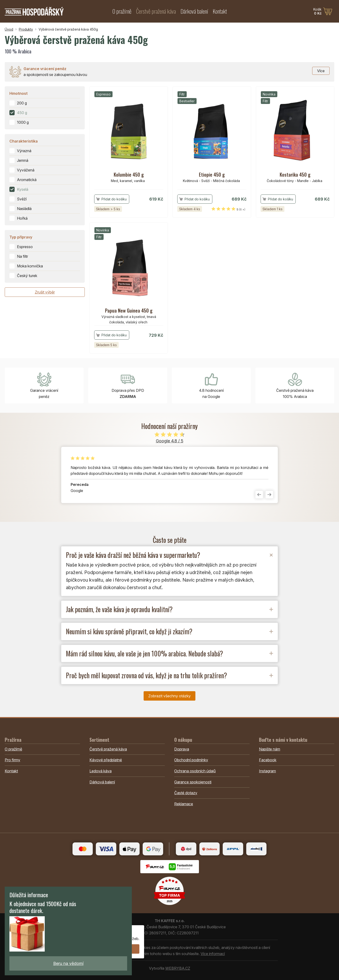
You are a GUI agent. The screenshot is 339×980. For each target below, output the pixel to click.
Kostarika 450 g (295, 175)
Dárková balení (194, 11)
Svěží (22, 199)
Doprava (182, 749)
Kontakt (220, 11)
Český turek (27, 276)
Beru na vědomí (68, 963)
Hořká (22, 218)
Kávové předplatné (106, 760)
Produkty (26, 29)
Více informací (213, 954)
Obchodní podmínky (191, 760)
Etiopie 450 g (212, 175)
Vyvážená (26, 170)
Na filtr (22, 256)
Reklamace (184, 804)
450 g (22, 113)
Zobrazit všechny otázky (169, 696)
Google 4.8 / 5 (170, 441)
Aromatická (27, 180)
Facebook (268, 760)
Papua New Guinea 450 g (129, 310)
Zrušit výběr (45, 292)
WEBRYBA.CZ (178, 968)
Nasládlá (24, 209)
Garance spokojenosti (193, 782)
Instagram (267, 771)
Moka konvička (30, 266)
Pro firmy (12, 760)
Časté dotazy (186, 793)
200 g (22, 103)
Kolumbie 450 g (129, 175)
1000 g (23, 122)
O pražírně (122, 11)
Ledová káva (101, 771)
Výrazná (24, 151)
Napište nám (270, 749)
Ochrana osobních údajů (195, 771)
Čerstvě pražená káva (156, 11)
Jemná (23, 160)
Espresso (25, 247)
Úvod (9, 29)
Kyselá (23, 189)
